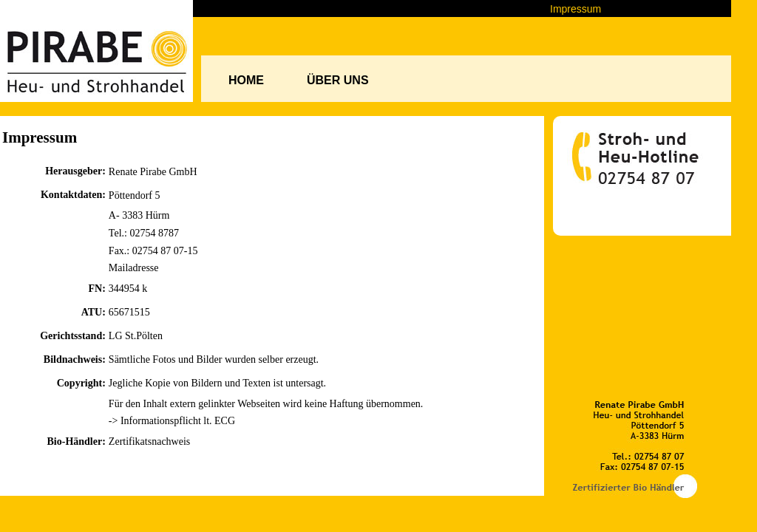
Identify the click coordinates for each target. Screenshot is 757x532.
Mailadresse (134, 268)
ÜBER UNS (338, 80)
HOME (246, 80)
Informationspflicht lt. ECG (178, 421)
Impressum (576, 9)
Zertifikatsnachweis (149, 441)
